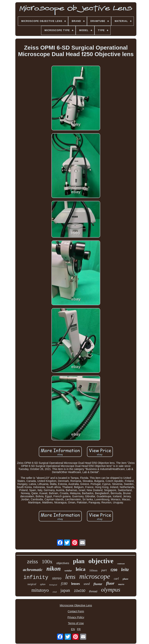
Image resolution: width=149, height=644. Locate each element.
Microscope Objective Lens (76, 605)
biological (53, 585)
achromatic (33, 570)
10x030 (80, 591)
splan (43, 584)
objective (101, 561)
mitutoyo (40, 590)
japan (65, 590)
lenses (76, 584)
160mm (93, 571)
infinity (36, 578)
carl (116, 579)
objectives (63, 563)
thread (93, 591)
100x (47, 562)
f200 (114, 570)
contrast (121, 564)
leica (81, 569)
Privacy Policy (76, 617)
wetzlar (68, 571)
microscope (95, 576)
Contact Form (76, 611)
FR (79, 629)
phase (125, 579)
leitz (125, 569)
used (87, 584)
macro (121, 584)
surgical (32, 584)
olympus (111, 590)
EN (73, 629)
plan (79, 561)
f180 (64, 584)
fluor (110, 583)
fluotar (98, 584)
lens (70, 577)
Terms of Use (76, 623)
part (104, 570)
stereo (57, 578)
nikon (54, 569)
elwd (55, 592)
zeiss (32, 561)
